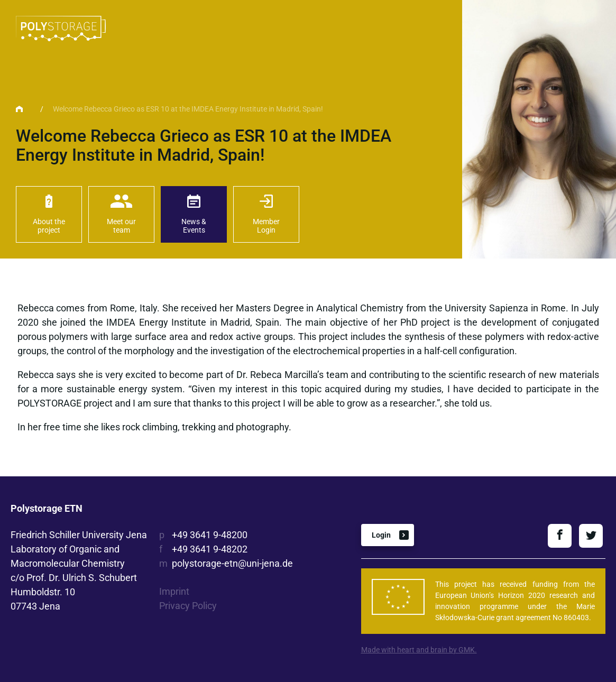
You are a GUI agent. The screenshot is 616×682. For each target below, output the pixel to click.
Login (381, 535)
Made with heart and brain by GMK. (419, 650)
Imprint (174, 591)
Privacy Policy (188, 606)
